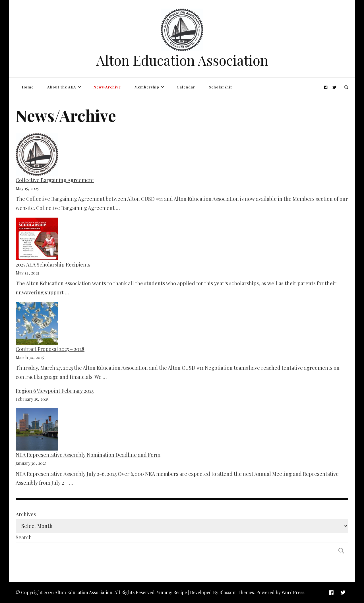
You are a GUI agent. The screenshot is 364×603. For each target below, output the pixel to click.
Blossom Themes (237, 592)
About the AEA (62, 87)
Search (24, 537)
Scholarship (221, 87)
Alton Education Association (182, 60)
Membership (147, 87)
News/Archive (107, 87)
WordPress (293, 592)
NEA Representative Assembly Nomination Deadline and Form (88, 455)
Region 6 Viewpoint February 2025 (55, 391)
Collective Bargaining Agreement (55, 180)
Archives (26, 514)
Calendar (186, 87)
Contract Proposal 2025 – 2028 (50, 349)
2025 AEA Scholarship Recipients (53, 265)
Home (28, 87)
